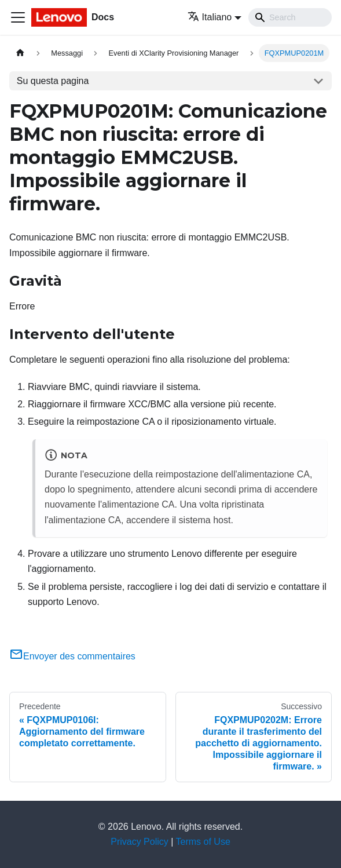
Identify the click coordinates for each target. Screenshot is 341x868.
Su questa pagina (53, 81)
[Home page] (20, 53)
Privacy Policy (140, 842)
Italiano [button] (210, 17)
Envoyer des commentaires (72, 656)
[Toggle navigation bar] (18, 17)
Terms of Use (203, 842)
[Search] (290, 17)
